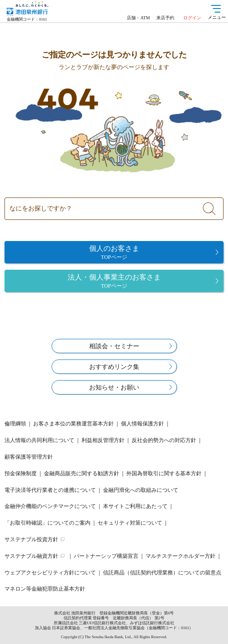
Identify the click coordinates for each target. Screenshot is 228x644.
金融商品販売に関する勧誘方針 (82, 473)
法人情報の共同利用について (39, 440)
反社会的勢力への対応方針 (164, 440)
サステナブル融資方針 (31, 556)
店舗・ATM (138, 18)
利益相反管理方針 (103, 440)
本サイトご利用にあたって (135, 506)
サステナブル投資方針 (31, 539)
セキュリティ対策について (130, 523)
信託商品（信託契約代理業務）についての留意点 (162, 573)
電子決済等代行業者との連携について (50, 490)
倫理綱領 (15, 424)
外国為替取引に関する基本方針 (164, 473)
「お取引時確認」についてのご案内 (47, 523)
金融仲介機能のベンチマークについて (50, 506)
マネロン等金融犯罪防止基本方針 (45, 589)
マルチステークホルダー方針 (181, 556)
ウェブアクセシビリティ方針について (50, 573)
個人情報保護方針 (142, 424)
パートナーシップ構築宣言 (106, 556)
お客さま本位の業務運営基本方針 (73, 424)
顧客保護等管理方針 (29, 457)
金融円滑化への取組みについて (141, 490)
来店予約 (165, 18)
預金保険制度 (21, 473)
